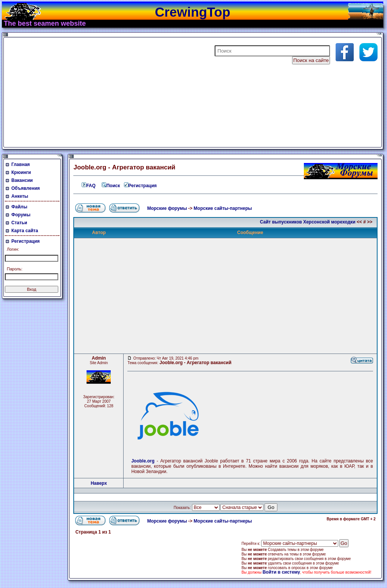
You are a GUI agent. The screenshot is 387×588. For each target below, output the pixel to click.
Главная (21, 164)
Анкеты (20, 196)
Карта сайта (25, 231)
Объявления (26, 188)
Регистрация (26, 241)
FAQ (88, 186)
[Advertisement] (96, 92)
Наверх (99, 483)
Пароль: (15, 269)
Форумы (21, 215)
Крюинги (21, 172)
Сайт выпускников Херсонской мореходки (308, 222)
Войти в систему (281, 572)
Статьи (19, 223)
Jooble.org (144, 461)
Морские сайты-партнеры (223, 208)
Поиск (111, 186)
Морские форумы (167, 208)
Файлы (19, 207)
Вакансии (22, 180)
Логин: (13, 249)
